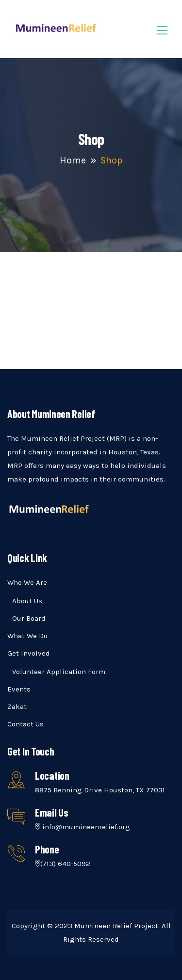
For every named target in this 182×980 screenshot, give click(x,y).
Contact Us (25, 724)
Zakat (17, 707)
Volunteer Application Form (59, 672)
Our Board (29, 618)
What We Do (27, 636)
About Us (27, 601)
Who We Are (27, 582)
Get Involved (29, 653)
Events (19, 689)
